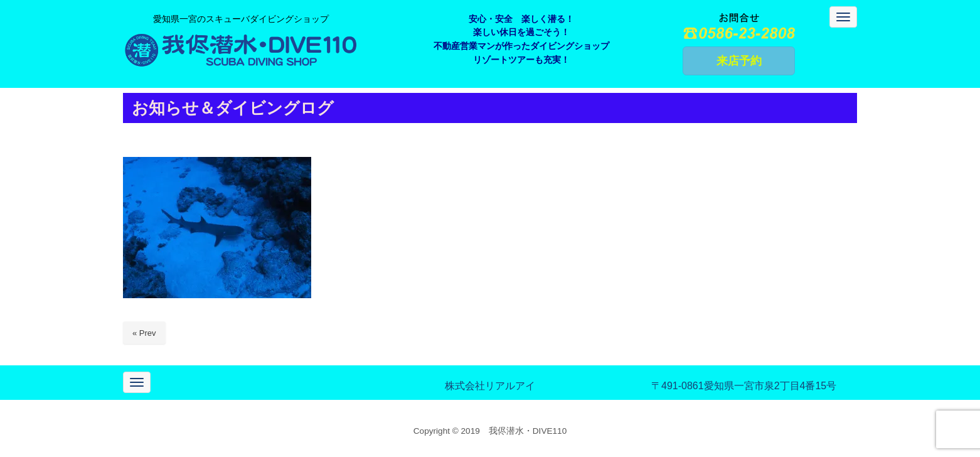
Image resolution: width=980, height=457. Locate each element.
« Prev (144, 333)
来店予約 (739, 61)
